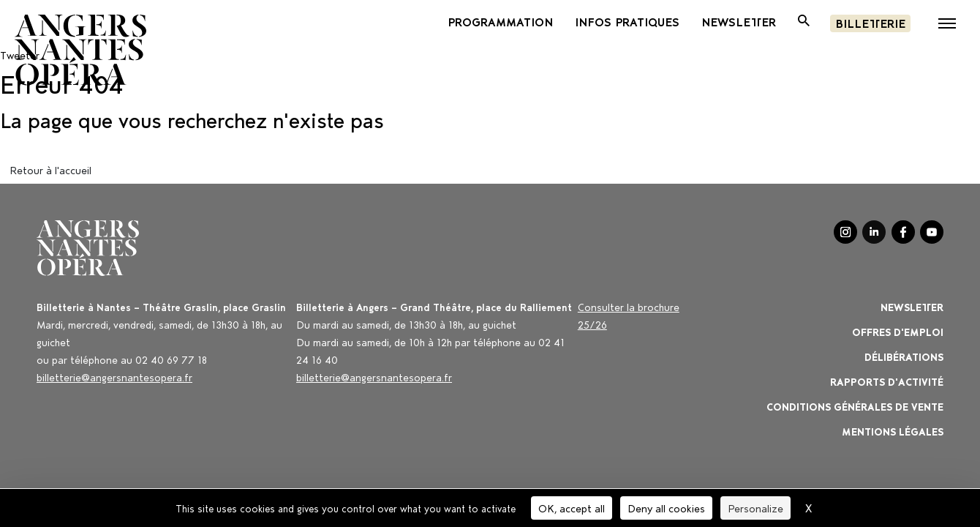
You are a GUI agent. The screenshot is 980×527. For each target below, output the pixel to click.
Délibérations (904, 356)
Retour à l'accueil (50, 169)
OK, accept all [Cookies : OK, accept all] (572, 508)
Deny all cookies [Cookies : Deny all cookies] (666, 508)
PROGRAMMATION (500, 21)
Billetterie (870, 22)
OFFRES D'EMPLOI (898, 331)
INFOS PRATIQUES (627, 21)
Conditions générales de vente (855, 406)
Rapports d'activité (887, 381)
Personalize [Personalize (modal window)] (755, 508)
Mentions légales (893, 431)
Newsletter (912, 306)
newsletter (739, 21)
